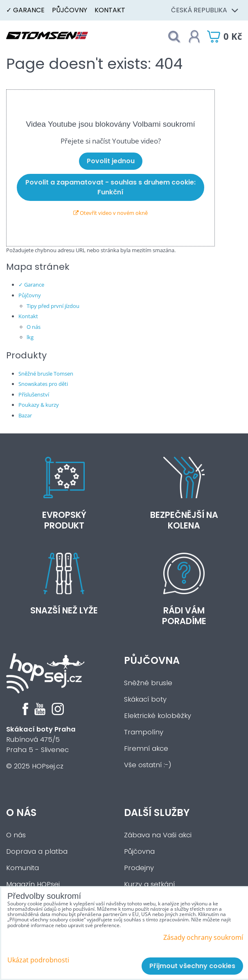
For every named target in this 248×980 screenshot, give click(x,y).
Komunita (23, 868)
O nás (34, 327)
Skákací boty (145, 699)
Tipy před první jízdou (53, 306)
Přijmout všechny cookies (192, 966)
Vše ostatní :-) (148, 765)
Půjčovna (152, 660)
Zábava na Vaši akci (158, 835)
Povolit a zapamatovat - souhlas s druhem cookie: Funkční (110, 187)
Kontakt (110, 10)
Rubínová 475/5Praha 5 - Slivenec (41, 740)
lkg (30, 337)
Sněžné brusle (148, 683)
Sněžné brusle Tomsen (46, 374)
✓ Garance (25, 10)
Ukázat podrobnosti (38, 960)
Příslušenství (34, 394)
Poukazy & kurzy (39, 405)
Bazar (25, 415)
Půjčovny (70, 10)
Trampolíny (144, 732)
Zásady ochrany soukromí (203, 937)
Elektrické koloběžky (158, 716)
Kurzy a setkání (149, 884)
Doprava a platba (37, 851)
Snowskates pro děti (43, 384)
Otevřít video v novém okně (110, 213)
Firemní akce (146, 749)
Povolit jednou (111, 161)
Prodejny (139, 868)
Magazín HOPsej (33, 884)
